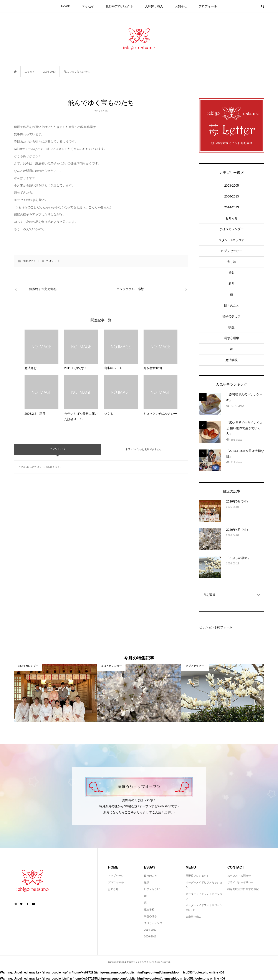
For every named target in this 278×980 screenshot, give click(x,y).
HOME (66, 6)
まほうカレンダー (232, 229)
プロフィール (208, 6)
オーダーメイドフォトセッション (204, 896)
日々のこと (232, 305)
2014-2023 (232, 207)
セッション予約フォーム (216, 627)
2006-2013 (29, 261)
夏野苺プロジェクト (119, 6)
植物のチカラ (232, 316)
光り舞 (232, 262)
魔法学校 (232, 360)
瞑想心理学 (232, 338)
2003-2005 (232, 186)
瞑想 (232, 327)
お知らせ (181, 6)
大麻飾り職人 (154, 6)
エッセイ (88, 6)
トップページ (116, 876)
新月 (232, 284)
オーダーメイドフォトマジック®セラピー (204, 908)
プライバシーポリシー (240, 882)
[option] (56, 693)
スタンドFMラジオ (232, 240)
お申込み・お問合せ (239, 876)
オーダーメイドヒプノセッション (204, 885)
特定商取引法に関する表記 (243, 889)
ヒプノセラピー (232, 251)
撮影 (232, 273)
